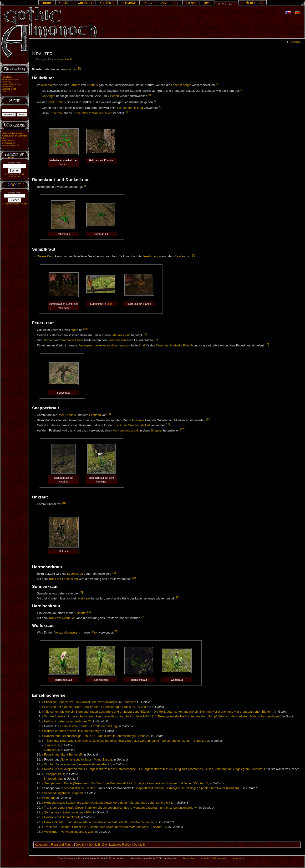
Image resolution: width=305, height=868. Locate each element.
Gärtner (48, 340)
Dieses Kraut (46, 256)
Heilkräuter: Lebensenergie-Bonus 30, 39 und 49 (118, 707)
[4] (149, 95)
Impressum (238, 858)
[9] (194, 255)
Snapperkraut (55, 774)
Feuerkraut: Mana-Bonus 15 (63, 755)
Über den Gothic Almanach (214, 858)
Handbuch (129, 702)
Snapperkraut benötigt (150, 788)
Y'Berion (113, 96)
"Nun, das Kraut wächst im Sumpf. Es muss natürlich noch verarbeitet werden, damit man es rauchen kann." (118, 741)
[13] (267, 344)
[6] (160, 107)
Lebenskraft (75, 574)
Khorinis (92, 85)
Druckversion (8, 143)
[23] (89, 612)
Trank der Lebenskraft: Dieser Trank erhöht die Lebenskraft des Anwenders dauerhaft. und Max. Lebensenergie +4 (121, 808)
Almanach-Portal (10, 79)
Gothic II (94, 845)
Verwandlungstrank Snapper (63, 793)
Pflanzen (71, 69)
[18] (64, 503)
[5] (155, 101)
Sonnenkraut (64, 59)
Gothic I (81, 845)
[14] (109, 414)
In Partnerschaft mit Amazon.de (15, 175)
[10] (86, 329)
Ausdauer (80, 613)
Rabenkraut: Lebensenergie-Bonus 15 (70, 736)
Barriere (75, 85)
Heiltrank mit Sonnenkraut (61, 817)
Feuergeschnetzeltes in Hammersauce (104, 345)
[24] (143, 617)
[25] (116, 631)
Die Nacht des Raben (117, 845)
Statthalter (67, 340)
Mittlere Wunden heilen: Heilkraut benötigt (72, 731)
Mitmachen (7, 86)
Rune (77, 113)
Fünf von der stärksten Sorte (63, 707)
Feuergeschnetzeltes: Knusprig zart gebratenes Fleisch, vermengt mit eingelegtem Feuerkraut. (203, 769)
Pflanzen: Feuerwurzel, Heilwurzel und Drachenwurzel (80, 702)
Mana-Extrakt (121, 335)
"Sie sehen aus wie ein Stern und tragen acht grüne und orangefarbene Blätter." (97, 712)
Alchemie (138, 420)
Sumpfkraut (201, 741)
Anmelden (295, 42)
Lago (109, 304)
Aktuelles (6, 82)
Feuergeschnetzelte (169, 345)
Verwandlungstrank (126, 431)
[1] (80, 68)
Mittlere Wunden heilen (97, 113)
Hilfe (4, 91)
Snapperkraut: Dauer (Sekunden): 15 (69, 783)
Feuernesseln (117, 340)
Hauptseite (7, 77)
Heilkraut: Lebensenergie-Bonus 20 (68, 721)
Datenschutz (189, 858)
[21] (81, 592)
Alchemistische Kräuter (73, 726)
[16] (168, 424)
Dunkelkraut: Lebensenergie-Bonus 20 (124, 736)
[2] (217, 84)
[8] (86, 186)
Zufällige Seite (9, 89)
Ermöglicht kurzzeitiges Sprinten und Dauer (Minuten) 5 (204, 788)
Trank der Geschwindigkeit (132, 426)
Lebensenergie (181, 85)
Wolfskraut (51, 832)
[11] (145, 334)
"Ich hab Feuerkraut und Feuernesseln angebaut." (78, 764)
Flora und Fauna (62, 845)
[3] (242, 90)
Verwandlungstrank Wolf (77, 832)
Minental (47, 85)
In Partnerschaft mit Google (15, 204)
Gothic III (140, 845)
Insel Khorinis (56, 102)
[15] (208, 419)
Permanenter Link (11, 145)
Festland (181, 256)
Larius (79, 340)
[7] (126, 112)
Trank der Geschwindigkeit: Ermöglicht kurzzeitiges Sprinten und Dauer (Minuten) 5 (152, 783)
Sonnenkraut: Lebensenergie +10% (68, 812)
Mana (75, 330)
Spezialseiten (9, 141)
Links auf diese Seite (12, 133)
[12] (156, 339)
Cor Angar (48, 96)
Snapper (157, 431)
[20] (134, 578)
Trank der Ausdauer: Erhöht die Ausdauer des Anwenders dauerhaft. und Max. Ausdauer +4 (105, 827)
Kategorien (42, 845)
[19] (114, 573)
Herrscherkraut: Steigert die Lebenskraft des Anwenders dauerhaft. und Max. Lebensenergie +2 (108, 803)
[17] (183, 429)
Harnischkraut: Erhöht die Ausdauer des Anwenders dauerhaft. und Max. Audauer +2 (101, 822)
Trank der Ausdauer (62, 618)
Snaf (142, 345)
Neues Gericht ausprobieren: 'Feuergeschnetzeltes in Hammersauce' (90, 769)
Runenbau (57, 113)
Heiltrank (84, 599)
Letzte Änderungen (11, 84)
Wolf (95, 633)
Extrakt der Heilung (130, 108)
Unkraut (49, 798)
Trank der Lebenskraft (63, 579)
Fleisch (188, 345)
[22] (178, 597)
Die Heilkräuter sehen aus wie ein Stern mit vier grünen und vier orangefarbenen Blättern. (213, 712)
